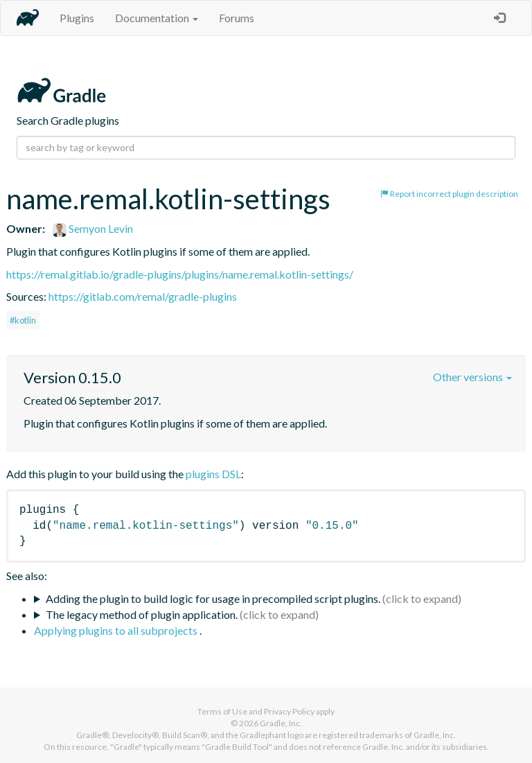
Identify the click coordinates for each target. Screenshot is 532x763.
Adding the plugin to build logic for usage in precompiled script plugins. (213, 598)
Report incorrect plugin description (449, 194)
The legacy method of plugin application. (142, 614)
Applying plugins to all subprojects (117, 630)
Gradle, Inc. (281, 723)
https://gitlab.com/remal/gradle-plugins (143, 296)
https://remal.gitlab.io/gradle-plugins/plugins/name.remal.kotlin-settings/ (180, 274)
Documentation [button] (157, 18)
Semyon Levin (93, 228)
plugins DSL (213, 474)
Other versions (472, 377)
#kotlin (23, 320)
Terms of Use (222, 711)
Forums (237, 18)
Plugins (77, 18)
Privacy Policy (289, 711)
